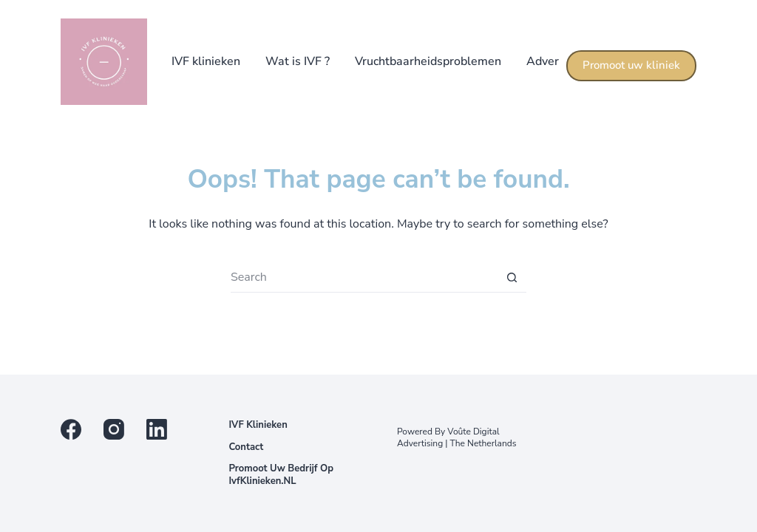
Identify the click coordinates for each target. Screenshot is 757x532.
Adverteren (557, 61)
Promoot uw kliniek (631, 65)
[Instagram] (114, 429)
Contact (246, 447)
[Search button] (512, 278)
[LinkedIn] (157, 429)
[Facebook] (71, 429)
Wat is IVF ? (298, 61)
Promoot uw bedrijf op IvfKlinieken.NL (281, 475)
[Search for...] (364, 278)
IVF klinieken (206, 61)
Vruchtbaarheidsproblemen (428, 61)
